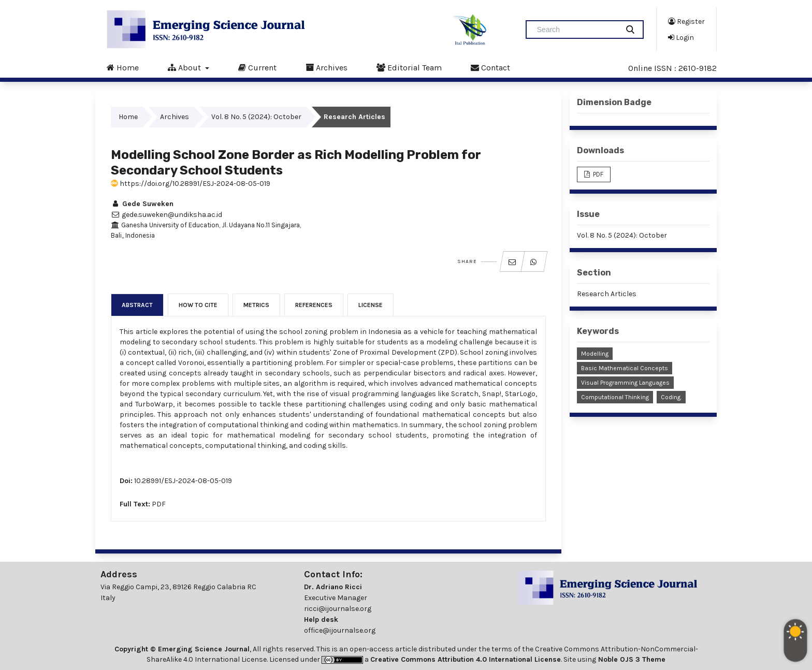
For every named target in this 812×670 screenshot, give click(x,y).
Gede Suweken (142, 204)
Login (681, 37)
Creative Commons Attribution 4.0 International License (466, 659)
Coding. (671, 397)
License (371, 305)
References (314, 305)
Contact (490, 67)
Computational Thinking (615, 397)
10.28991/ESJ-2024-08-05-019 (183, 481)
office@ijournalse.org (340, 630)
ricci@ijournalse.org (338, 609)
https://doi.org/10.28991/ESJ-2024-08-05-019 (191, 184)
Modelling (595, 354)
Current (257, 67)
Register (686, 21)
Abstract (137, 305)
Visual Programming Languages (625, 383)
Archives (327, 67)
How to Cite (198, 305)
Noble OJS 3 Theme (631, 659)
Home (123, 67)
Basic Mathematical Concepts (625, 368)
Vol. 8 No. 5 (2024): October (256, 117)
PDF (159, 504)
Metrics (256, 305)
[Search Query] (576, 30)
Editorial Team (409, 67)
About (185, 67)
